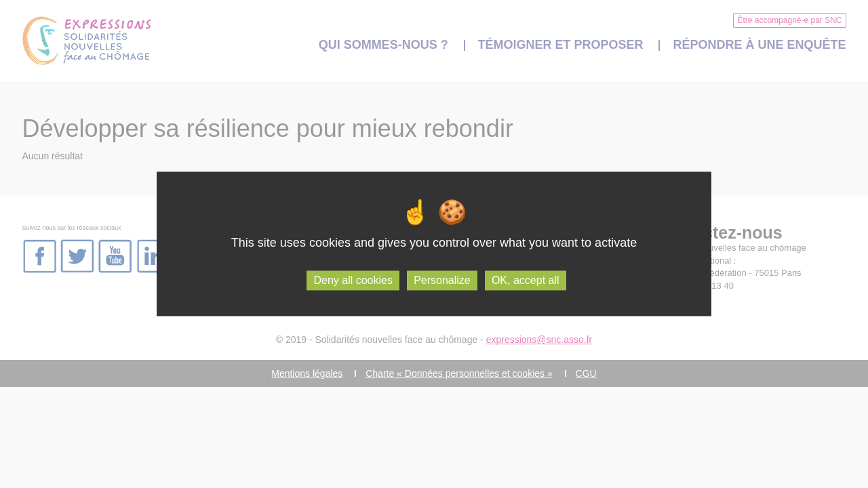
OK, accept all (526, 280)
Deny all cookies (353, 280)
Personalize (442, 280)
